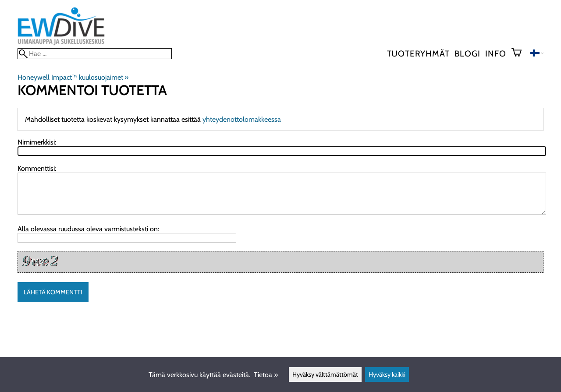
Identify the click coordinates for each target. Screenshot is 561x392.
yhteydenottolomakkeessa (242, 119)
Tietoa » (266, 375)
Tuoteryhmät (418, 53)
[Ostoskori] (520, 53)
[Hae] (95, 54)
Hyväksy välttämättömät (325, 374)
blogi (467, 53)
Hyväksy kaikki (387, 374)
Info (495, 53)
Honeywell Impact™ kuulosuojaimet (73, 77)
